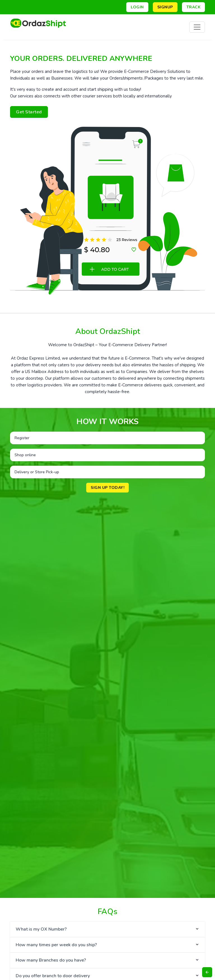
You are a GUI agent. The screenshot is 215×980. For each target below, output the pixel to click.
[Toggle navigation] (197, 27)
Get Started (29, 112)
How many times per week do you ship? (56, 945)
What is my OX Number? (41, 929)
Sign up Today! (107, 488)
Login (137, 7)
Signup (165, 7)
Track (194, 7)
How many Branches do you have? (51, 960)
